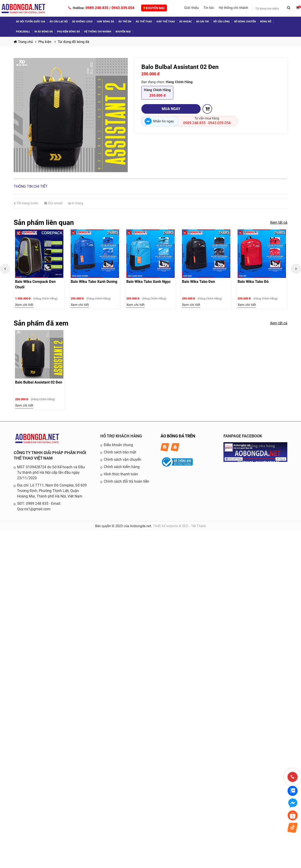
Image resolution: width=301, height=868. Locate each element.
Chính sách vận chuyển (122, 459)
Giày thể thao (166, 22)
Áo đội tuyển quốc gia (31, 22)
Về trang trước (26, 203)
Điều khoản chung (118, 445)
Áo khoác (186, 22)
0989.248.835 (97, 8)
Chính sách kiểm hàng (122, 467)
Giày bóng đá (105, 22)
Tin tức (209, 8)
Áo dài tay (203, 22)
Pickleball (23, 32)
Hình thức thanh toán (121, 474)
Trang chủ (23, 42)
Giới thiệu (192, 8)
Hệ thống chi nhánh (233, 8)
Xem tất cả (279, 222)
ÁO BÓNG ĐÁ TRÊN (178, 436)
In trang (76, 203)
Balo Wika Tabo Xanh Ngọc (148, 282)
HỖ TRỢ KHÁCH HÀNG (121, 436)
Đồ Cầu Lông (222, 22)
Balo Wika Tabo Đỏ (253, 282)
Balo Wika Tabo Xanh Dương (94, 282)
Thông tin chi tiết (31, 186)
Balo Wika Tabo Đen (199, 282)
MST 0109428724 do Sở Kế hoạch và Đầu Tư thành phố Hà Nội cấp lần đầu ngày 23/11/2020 (51, 472)
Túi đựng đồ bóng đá (73, 42)
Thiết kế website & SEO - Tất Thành (180, 526)
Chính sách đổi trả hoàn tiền (126, 481)
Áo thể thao (144, 22)
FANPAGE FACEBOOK (243, 436)
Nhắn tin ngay (163, 121)
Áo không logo (82, 22)
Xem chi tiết (24, 305)
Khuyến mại (154, 8)
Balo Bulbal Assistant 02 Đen (39, 382)
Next (296, 269)
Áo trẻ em (125, 22)
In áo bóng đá (44, 32)
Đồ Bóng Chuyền (245, 22)
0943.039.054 (123, 8)
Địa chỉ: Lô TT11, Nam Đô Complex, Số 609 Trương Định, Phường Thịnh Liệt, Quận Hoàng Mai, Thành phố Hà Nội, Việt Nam (52, 491)
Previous (5, 269)
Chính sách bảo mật (120, 452)
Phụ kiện (45, 42)
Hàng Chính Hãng (157, 93)
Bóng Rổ (266, 22)
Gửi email (53, 203)
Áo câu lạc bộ (59, 22)
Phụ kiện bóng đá (68, 32)
